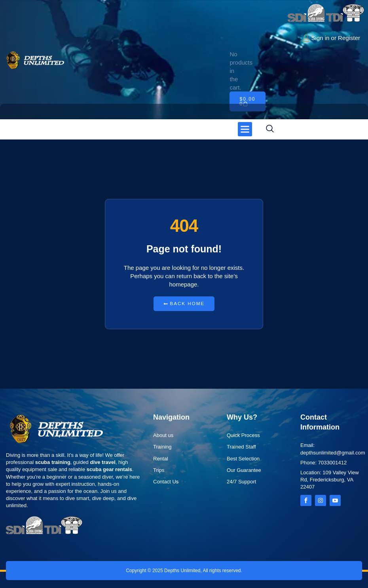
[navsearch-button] (270, 129)
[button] (245, 129)
